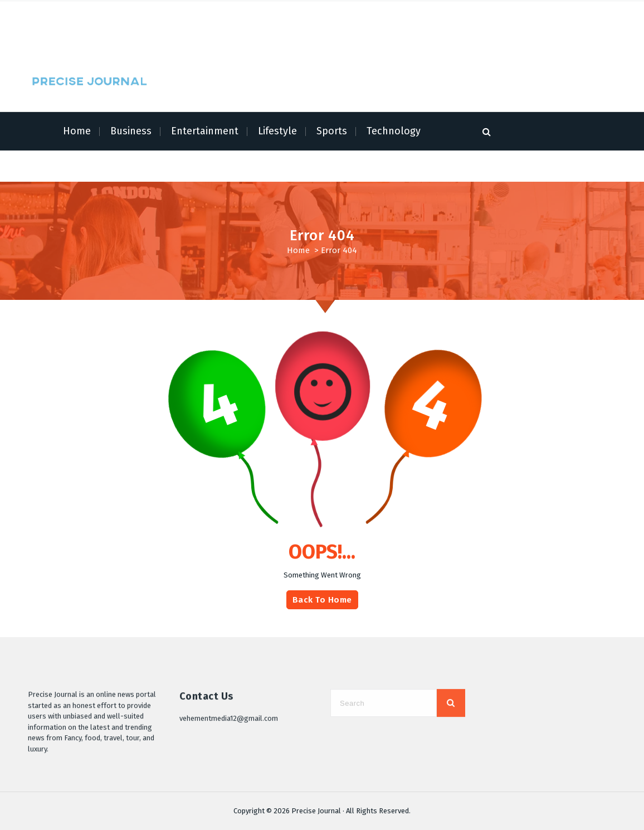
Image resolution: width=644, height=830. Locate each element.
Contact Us (215, 37)
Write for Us (170, 37)
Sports (332, 131)
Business (131, 131)
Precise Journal (316, 811)
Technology (394, 131)
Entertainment (205, 131)
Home (77, 131)
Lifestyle (277, 131)
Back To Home (322, 605)
